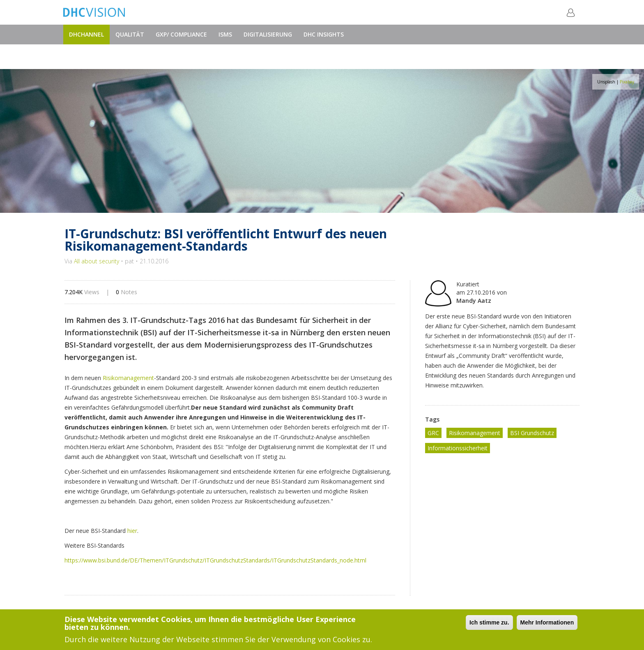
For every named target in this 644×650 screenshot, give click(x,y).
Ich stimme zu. (489, 622)
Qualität (130, 34)
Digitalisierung (268, 34)
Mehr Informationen (547, 622)
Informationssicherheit (458, 448)
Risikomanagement (128, 378)
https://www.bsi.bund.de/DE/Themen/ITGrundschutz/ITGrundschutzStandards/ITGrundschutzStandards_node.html (215, 560)
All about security (97, 261)
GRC (433, 433)
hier (132, 531)
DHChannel (86, 34)
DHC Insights (324, 34)
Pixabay (627, 82)
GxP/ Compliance (181, 34)
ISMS (225, 34)
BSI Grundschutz (532, 433)
